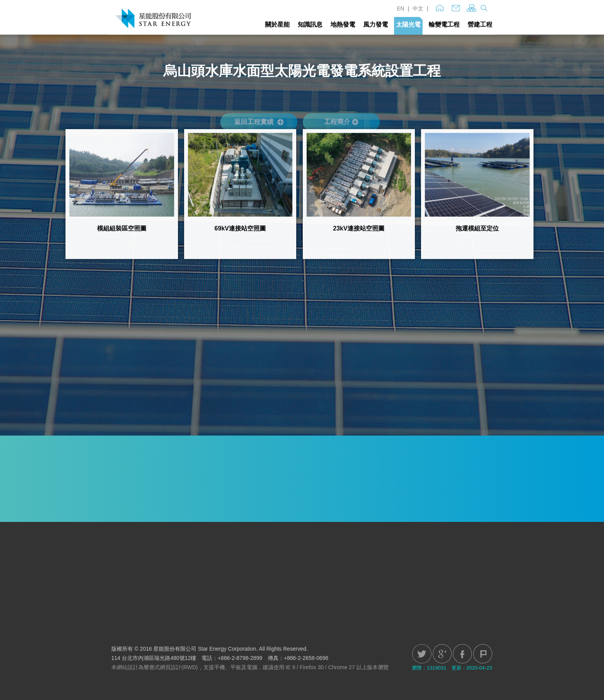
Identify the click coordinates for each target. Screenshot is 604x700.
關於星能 (277, 24)
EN (400, 8)
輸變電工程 (444, 24)
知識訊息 (310, 24)
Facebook (462, 654)
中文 (418, 8)
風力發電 (376, 24)
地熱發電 (343, 24)
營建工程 (480, 24)
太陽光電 (408, 24)
